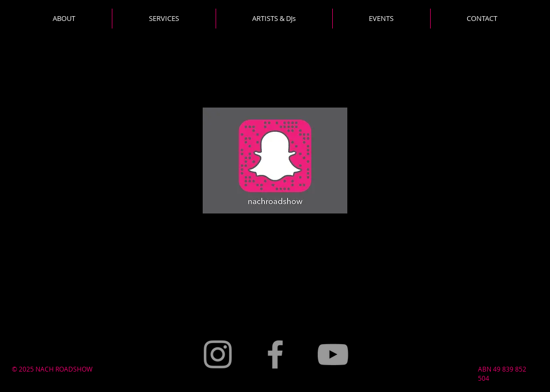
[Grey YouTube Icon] (333, 354)
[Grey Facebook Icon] (275, 354)
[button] (164, 19)
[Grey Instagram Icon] (218, 354)
